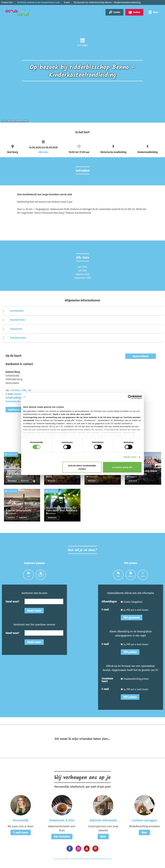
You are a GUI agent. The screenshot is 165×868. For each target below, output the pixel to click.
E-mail (105, 609)
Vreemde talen (17, 320)
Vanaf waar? (12, 601)
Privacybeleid (74, 859)
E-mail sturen (21, 832)
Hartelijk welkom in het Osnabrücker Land (40, 2)
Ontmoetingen (12, 481)
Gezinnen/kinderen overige (26, 481)
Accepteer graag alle (122, 467)
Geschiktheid (17, 311)
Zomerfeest (11, 518)
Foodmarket (23, 518)
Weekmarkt (52, 481)
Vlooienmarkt (133, 481)
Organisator (16, 329)
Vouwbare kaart (107, 680)
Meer (103, 837)
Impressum (59, 859)
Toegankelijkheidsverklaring (97, 859)
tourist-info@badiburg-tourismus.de (14, 398)
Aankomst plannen (19, 410)
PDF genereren (132, 618)
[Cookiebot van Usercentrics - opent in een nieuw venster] (130, 397)
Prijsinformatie (18, 338)
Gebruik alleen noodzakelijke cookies (82, 467)
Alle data (43, 152)
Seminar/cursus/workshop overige (53, 518)
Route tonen (34, 611)
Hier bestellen (62, 837)
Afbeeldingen (109, 601)
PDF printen (130, 652)
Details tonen (130, 457)
